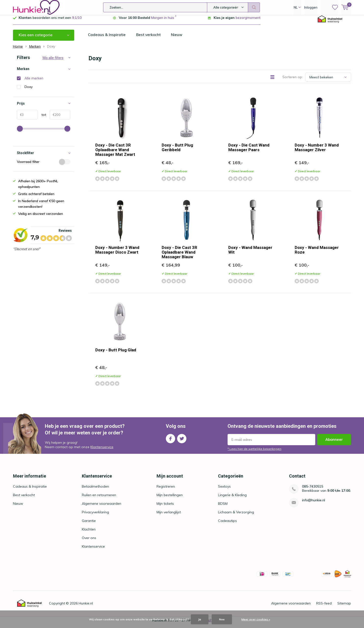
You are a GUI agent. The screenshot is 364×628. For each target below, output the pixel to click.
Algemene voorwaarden (102, 507)
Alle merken (34, 82)
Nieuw (179, 38)
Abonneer (334, 443)
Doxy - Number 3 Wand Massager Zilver (317, 151)
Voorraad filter (44, 165)
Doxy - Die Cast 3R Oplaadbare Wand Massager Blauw (179, 256)
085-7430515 (313, 490)
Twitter (182, 441)
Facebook (170, 441)
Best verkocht (150, 38)
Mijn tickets (165, 507)
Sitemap (344, 607)
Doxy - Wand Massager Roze (317, 253)
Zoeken (254, 7)
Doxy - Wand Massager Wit (250, 253)
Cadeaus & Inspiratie (107, 38)
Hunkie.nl (86, 607)
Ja (200, 619)
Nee (222, 619)
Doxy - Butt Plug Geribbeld (177, 151)
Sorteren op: (293, 81)
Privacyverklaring (95, 516)
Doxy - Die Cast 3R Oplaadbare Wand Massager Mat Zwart (115, 153)
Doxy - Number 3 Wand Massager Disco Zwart (117, 253)
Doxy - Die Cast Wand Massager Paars (249, 151)
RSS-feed (324, 607)
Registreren (166, 490)
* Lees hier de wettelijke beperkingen (255, 452)
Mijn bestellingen (170, 499)
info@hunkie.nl (314, 504)
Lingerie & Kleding (232, 499)
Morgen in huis (163, 21)
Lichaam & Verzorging (236, 516)
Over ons (89, 542)
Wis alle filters (53, 62)
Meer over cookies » (256, 619)
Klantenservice (102, 451)
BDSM (223, 507)
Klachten (89, 533)
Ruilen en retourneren (99, 499)
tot (42, 118)
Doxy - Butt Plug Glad (116, 354)
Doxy (29, 90)
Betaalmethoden (95, 490)
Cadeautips (227, 524)
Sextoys (224, 490)
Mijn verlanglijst (169, 516)
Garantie (89, 524)
